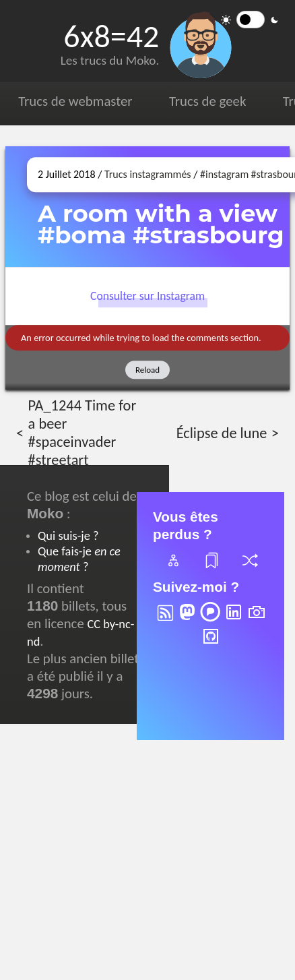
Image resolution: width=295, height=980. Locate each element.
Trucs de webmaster (75, 101)
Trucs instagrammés (148, 174)
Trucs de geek (207, 101)
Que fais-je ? (79, 559)
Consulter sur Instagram (147, 297)
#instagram (224, 174)
